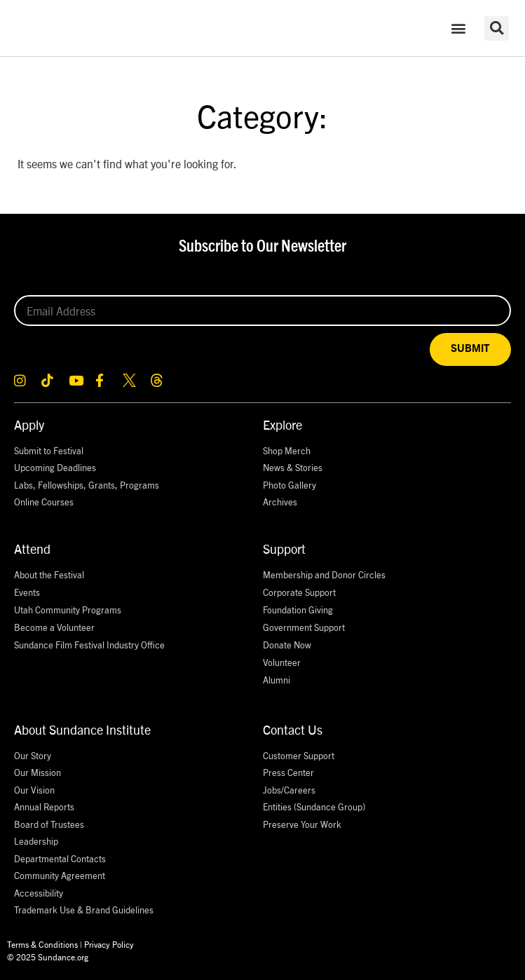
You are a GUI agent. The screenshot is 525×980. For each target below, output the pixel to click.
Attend (32, 549)
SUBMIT (470, 349)
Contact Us (293, 729)
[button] (458, 28)
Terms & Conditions (42, 944)
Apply (29, 424)
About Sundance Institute (82, 729)
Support (284, 549)
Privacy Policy (109, 944)
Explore (282, 424)
